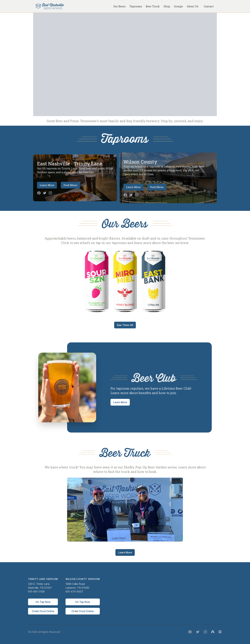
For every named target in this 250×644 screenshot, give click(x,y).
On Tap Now (43, 602)
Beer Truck (153, 6)
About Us (193, 6)
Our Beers (119, 6)
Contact (209, 6)
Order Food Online (43, 611)
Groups (178, 6)
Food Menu (70, 185)
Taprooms (136, 6)
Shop (167, 6)
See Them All (125, 325)
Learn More (47, 185)
